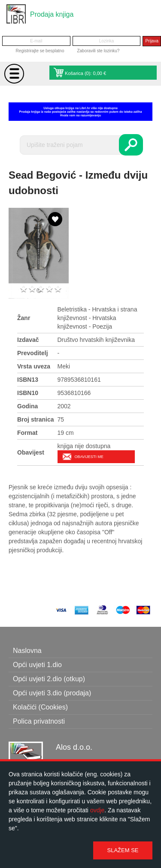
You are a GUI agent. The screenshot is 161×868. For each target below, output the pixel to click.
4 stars (49, 289)
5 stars (58, 289)
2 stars (32, 289)
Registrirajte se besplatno (40, 51)
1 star (24, 289)
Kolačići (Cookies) (40, 707)
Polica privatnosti (39, 721)
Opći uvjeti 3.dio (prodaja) (52, 693)
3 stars (41, 289)
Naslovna (27, 651)
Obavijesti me (89, 457)
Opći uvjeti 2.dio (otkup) (49, 679)
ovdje (97, 810)
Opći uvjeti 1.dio (37, 665)
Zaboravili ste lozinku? (98, 51)
